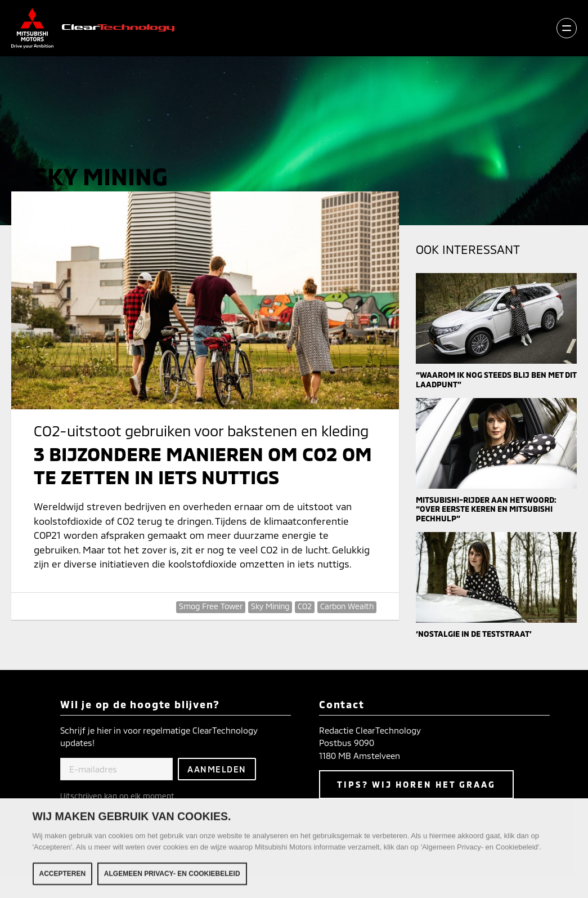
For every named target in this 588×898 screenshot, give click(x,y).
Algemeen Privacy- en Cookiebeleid (172, 876)
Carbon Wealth (347, 606)
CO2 (305, 606)
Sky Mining (270, 606)
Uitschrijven (81, 796)
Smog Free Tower (211, 606)
